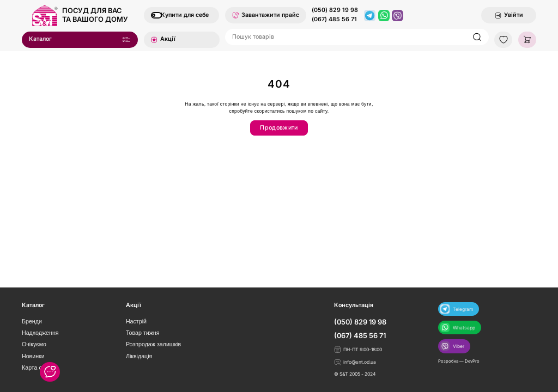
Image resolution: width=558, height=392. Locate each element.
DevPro (472, 361)
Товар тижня (143, 333)
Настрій (136, 321)
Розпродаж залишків (153, 344)
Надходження (40, 333)
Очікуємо (34, 344)
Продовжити (279, 128)
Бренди (32, 321)
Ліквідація (139, 356)
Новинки (33, 356)
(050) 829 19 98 (335, 10)
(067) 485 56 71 (334, 20)
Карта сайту (38, 367)
